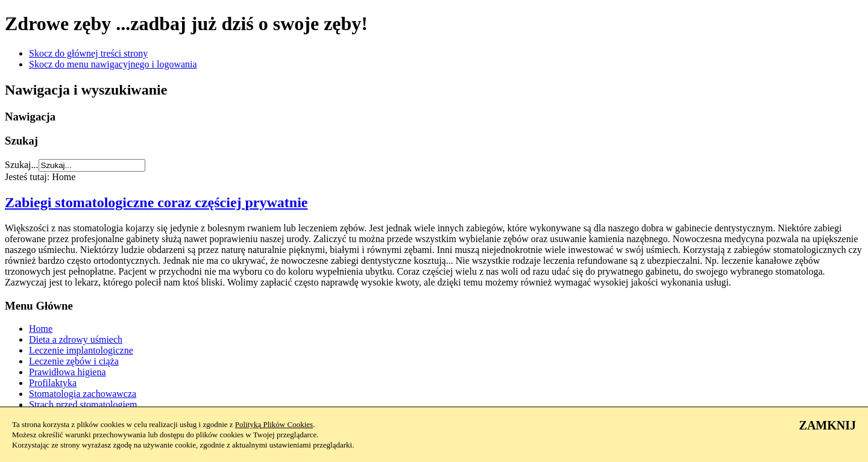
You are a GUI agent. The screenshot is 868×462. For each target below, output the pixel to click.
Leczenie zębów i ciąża (74, 361)
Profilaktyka (53, 383)
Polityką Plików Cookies (274, 424)
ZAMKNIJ (828, 425)
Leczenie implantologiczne (81, 350)
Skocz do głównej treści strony (88, 53)
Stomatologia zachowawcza (83, 394)
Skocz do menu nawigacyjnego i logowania (113, 64)
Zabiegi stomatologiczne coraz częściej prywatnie (156, 202)
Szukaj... (22, 165)
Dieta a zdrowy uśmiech (76, 339)
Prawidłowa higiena (68, 372)
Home (41, 329)
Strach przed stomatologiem (83, 404)
